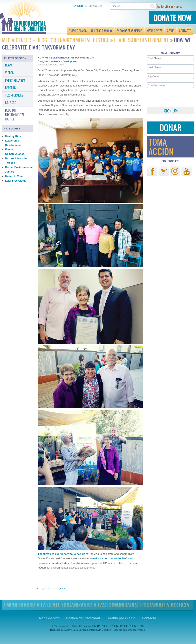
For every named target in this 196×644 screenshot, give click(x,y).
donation (82, 563)
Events (9, 149)
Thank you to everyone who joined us (61, 554)
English (78, 6)
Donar (171, 128)
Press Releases (15, 80)
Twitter (164, 171)
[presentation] (170, 97)
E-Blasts (11, 103)
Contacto (149, 618)
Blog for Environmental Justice (73, 40)
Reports (10, 88)
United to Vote (14, 176)
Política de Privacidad (83, 618)
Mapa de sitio (49, 618)
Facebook (152, 171)
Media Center (17, 40)
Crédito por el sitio (121, 618)
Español (94, 6)
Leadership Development (141, 40)
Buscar (192, 6)
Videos (9, 73)
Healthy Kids (13, 136)
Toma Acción (161, 147)
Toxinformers (14, 95)
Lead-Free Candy (16, 181)
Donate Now (173, 18)
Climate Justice (15, 154)
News (8, 65)
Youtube (187, 171)
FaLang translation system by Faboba (51, 589)
